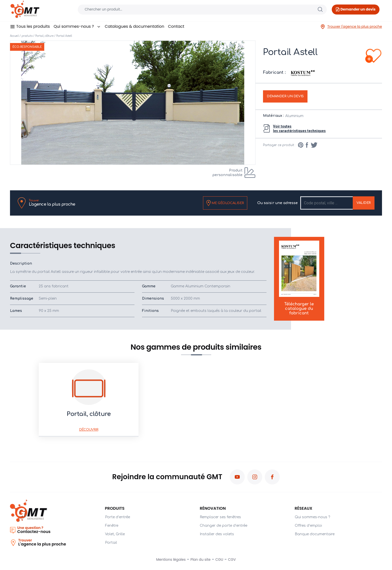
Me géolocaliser (225, 203)
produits (27, 36)
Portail (111, 543)
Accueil (14, 36)
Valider (364, 203)
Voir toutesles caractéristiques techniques (299, 129)
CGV (232, 559)
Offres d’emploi (308, 526)
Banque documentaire (315, 534)
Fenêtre (112, 526)
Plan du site (200, 559)
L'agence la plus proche (52, 203)
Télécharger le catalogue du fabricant (299, 278)
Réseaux (304, 508)
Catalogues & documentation (134, 26)
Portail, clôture (44, 36)
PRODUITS (115, 508)
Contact (176, 26)
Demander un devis (285, 96)
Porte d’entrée (117, 517)
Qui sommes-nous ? (77, 26)
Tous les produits (33, 26)
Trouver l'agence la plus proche (351, 27)
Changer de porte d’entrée (223, 526)
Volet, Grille (115, 534)
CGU (219, 559)
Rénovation (213, 508)
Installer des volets (217, 534)
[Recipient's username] (327, 203)
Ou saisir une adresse (277, 203)
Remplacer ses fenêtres (220, 517)
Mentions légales (171, 559)
